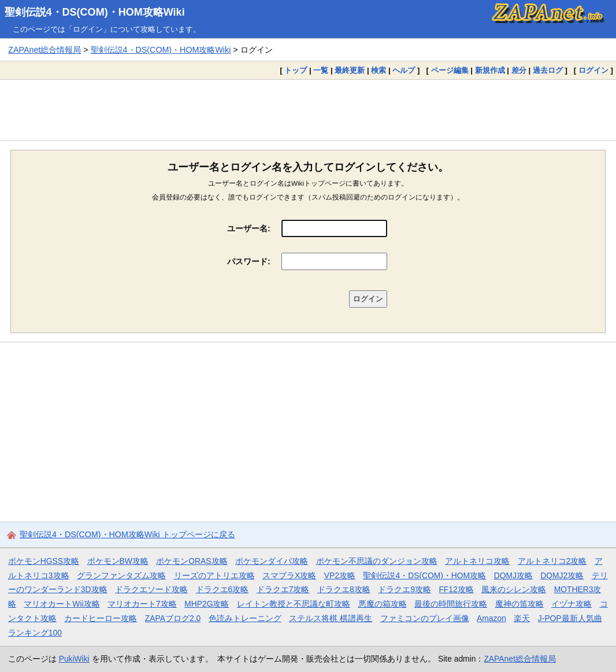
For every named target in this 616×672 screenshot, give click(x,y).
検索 (378, 70)
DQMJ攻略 (513, 575)
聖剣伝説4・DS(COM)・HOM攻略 (424, 575)
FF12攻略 (456, 589)
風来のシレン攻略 (514, 589)
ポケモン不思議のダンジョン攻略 (377, 561)
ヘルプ (404, 70)
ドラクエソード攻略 (151, 589)
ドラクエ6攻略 (222, 589)
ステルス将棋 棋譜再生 (331, 618)
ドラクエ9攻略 (405, 589)
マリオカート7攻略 (142, 604)
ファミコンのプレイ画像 (425, 618)
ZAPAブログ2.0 (173, 618)
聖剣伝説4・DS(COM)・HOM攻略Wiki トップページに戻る (127, 534)
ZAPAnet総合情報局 (44, 50)
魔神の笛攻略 (519, 604)
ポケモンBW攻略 (118, 561)
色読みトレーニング (245, 618)
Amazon (491, 618)
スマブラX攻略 (289, 575)
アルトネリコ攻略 (477, 561)
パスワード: (249, 261)
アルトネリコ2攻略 (552, 561)
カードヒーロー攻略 (101, 618)
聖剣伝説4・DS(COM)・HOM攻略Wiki (95, 12)
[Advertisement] (308, 110)
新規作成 (490, 70)
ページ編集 (450, 70)
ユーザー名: (249, 228)
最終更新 (350, 70)
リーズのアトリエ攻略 (214, 575)
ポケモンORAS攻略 (192, 561)
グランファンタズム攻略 (121, 575)
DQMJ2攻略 (562, 575)
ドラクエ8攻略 (344, 589)
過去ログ (548, 70)
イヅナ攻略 (572, 604)
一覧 (321, 70)
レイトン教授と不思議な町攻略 (294, 604)
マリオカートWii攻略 (62, 604)
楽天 (522, 618)
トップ (296, 70)
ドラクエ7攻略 (283, 589)
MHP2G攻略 (207, 604)
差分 (519, 70)
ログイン (593, 70)
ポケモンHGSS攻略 (44, 561)
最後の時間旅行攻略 (451, 604)
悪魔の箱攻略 (383, 604)
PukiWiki (74, 659)
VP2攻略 (340, 575)
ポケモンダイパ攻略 (272, 561)
